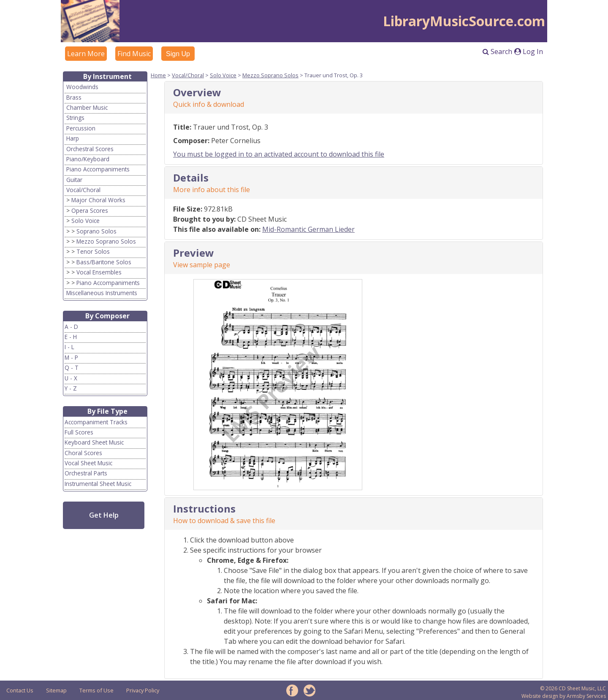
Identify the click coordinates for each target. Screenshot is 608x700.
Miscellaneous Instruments (102, 293)
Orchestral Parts (86, 473)
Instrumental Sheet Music (98, 484)
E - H (71, 337)
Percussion (81, 128)
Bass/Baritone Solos (104, 262)
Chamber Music (87, 107)
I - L (69, 347)
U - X (71, 378)
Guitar (74, 180)
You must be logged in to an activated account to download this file (279, 154)
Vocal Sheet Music (88, 463)
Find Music (134, 54)
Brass (74, 97)
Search (497, 52)
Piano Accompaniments (98, 169)
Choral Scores (83, 453)
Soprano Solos (96, 231)
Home (158, 75)
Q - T (72, 368)
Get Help (104, 515)
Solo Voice (85, 221)
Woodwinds (82, 87)
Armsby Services (586, 696)
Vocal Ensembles (99, 272)
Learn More (86, 54)
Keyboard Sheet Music (94, 442)
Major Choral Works (98, 200)
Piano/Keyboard (88, 159)
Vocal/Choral (83, 190)
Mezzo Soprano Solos (106, 241)
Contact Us (20, 690)
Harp (73, 138)
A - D (71, 327)
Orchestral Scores (90, 149)
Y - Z (71, 388)
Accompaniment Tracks (96, 422)
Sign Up (178, 54)
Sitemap (56, 690)
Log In (529, 52)
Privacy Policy (143, 690)
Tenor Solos (93, 251)
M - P (71, 357)
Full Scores (79, 432)
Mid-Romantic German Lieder (308, 229)
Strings (75, 118)
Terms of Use (96, 690)
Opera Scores (90, 210)
